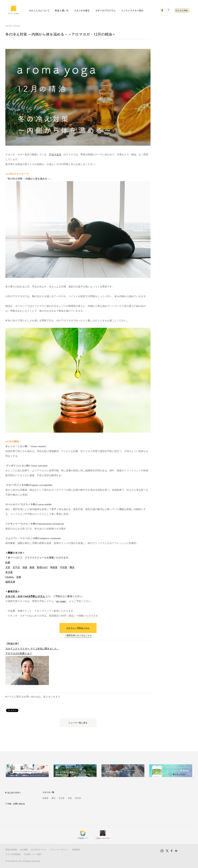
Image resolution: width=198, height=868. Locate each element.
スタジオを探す (82, 10)
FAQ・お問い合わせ (16, 804)
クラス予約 (183, 11)
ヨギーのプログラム (105, 10)
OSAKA (10, 577)
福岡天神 (10, 582)
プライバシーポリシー (59, 850)
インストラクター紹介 (132, 10)
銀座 (32, 567)
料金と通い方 (62, 10)
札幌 (8, 562)
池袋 (25, 567)
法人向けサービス (39, 850)
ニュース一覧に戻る (78, 723)
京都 (19, 577)
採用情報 (76, 850)
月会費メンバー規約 (33, 854)
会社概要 (24, 850)
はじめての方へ (14, 793)
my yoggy (61, 601)
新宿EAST (42, 567)
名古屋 (9, 572)
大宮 (8, 567)
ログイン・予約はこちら (78, 628)
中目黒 (64, 567)
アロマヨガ (55, 155)
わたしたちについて (39, 10)
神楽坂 (54, 567)
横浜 (72, 567)
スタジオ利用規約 (13, 854)
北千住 (16, 567)
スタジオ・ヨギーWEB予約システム (25, 596)
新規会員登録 (11, 850)
